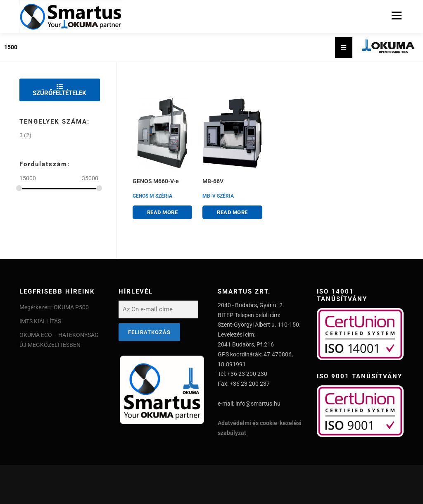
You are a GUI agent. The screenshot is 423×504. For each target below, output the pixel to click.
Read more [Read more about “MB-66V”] (232, 212)
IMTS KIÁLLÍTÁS (40, 321)
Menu (396, 15)
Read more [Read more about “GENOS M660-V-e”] (163, 212)
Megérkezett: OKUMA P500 (54, 307)
